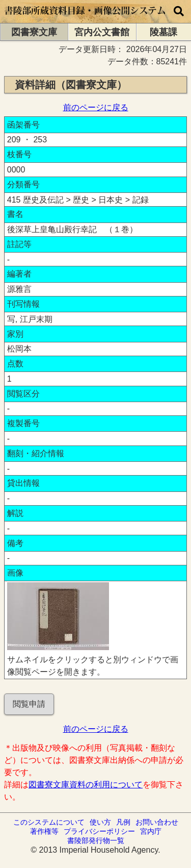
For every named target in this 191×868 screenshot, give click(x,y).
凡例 (123, 822)
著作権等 (44, 831)
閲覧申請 (29, 704)
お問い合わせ (157, 822)
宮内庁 (151, 831)
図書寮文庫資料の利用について (86, 785)
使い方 (100, 822)
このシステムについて (49, 822)
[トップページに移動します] (85, 18)
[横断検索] (179, 11)
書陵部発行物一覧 (96, 840)
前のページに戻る (96, 107)
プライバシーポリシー (99, 831)
